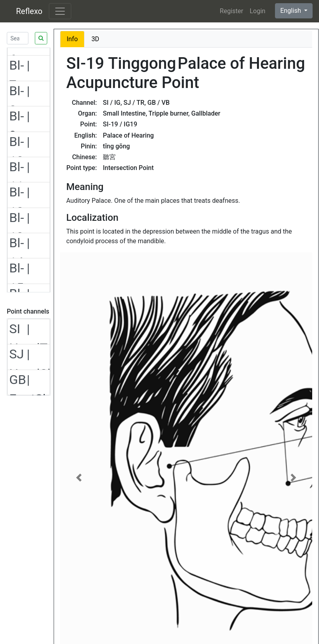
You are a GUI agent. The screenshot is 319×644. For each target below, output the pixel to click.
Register (232, 11)
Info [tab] (72, 39)
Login (258, 11)
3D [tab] (95, 39)
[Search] (18, 38)
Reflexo (29, 11)
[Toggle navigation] (60, 11)
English (291, 11)
